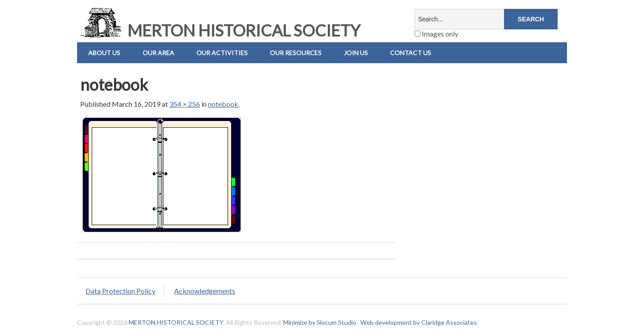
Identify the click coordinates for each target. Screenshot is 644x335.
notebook (223, 104)
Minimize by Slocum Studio (320, 322)
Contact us (411, 53)
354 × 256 (185, 104)
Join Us (356, 53)
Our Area (158, 53)
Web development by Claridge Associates (419, 322)
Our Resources (296, 53)
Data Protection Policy (120, 291)
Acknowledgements (205, 291)
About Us (104, 53)
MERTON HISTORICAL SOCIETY (219, 30)
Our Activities (222, 53)
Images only (436, 34)
